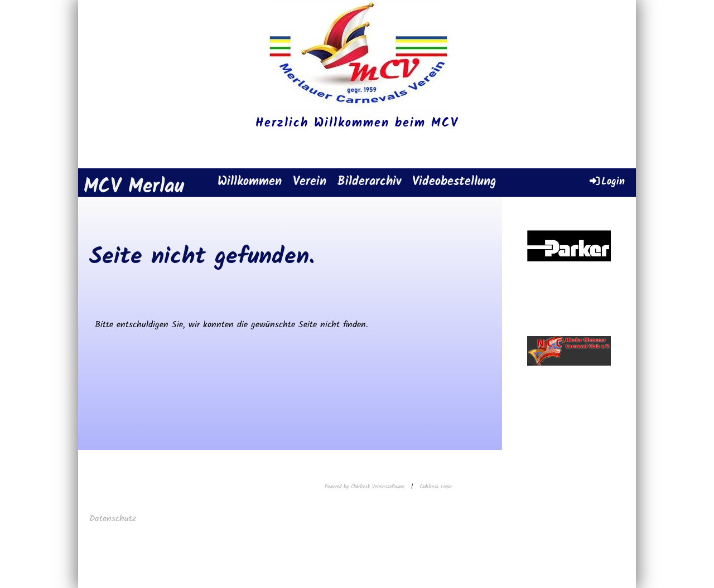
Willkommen (250, 182)
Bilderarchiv (369, 182)
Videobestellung (454, 182)
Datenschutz (114, 519)
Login (606, 181)
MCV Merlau (134, 188)
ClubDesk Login (436, 487)
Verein (310, 182)
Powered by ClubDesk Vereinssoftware (365, 487)
